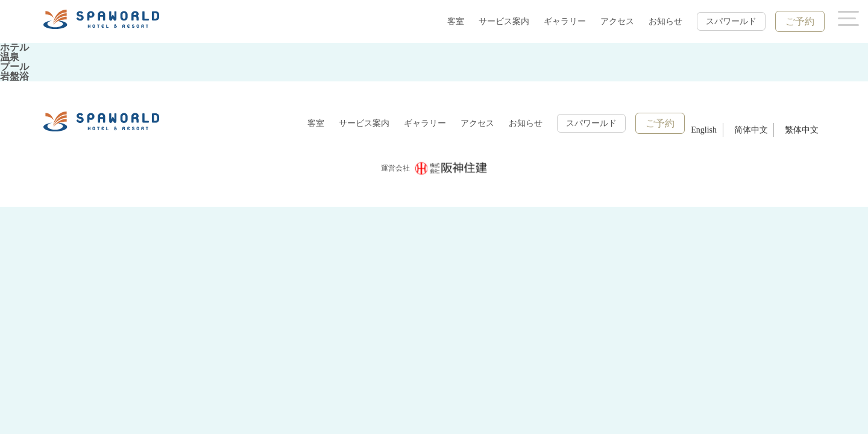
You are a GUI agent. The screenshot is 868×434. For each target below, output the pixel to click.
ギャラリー (565, 21)
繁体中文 (802, 130)
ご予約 (800, 21)
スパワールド (731, 21)
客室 (456, 21)
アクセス (617, 21)
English (704, 130)
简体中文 (751, 130)
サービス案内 (504, 21)
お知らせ (665, 21)
